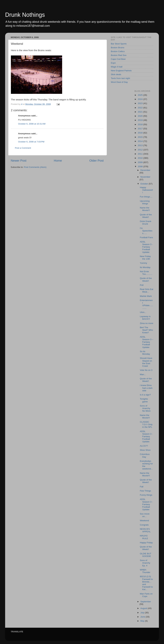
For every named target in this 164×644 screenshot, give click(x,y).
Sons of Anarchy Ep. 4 (145, 563)
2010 (140, 158)
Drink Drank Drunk (146, 223)
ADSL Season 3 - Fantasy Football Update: (146, 247)
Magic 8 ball (117, 67)
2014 (140, 141)
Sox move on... (145, 515)
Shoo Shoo (145, 450)
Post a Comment (23, 148)
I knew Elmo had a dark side (146, 388)
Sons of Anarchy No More (145, 408)
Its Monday (145, 267)
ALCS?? (144, 446)
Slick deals (116, 74)
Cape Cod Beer (118, 59)
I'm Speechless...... (146, 231)
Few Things (145, 491)
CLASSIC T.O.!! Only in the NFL (146, 424)
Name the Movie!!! (145, 209)
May (143, 621)
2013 (140, 145)
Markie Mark (146, 296)
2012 (140, 150)
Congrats (144, 525)
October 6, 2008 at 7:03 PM (31, 142)
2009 (140, 162)
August (144, 608)
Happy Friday (146, 543)
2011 (140, 154)
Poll (142, 285)
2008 (140, 166)
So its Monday (145, 353)
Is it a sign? (145, 395)
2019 (140, 120)
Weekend (144, 521)
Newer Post (19, 161)
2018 (140, 124)
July (143, 613)
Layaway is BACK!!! (145, 318)
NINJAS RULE (144, 537)
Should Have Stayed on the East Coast (146, 362)
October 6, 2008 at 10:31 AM (32, 124)
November (145, 177)
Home (58, 161)
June (143, 617)
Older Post (96, 161)
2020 (140, 116)
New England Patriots (121, 71)
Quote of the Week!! (146, 216)
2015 (140, 137)
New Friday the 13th (145, 258)
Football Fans (146, 237)
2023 (140, 103)
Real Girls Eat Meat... (146, 291)
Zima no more (146, 323)
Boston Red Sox (119, 55)
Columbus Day (145, 455)
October (145, 184)
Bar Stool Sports (119, 44)
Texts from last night (120, 78)
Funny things (146, 495)
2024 (140, 99)
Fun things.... (146, 197)
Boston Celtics (118, 51)
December (145, 170)
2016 (140, 133)
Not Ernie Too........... (146, 273)
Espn (113, 63)
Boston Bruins (118, 48)
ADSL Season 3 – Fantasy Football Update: (146, 342)
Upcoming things (145, 202)
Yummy (143, 263)
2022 (140, 108)
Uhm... (143, 312)
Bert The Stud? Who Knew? (146, 330)
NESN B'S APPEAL (145, 530)
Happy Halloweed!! (146, 190)
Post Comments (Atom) (35, 167)
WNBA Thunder (145, 571)
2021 (140, 112)
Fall (142, 487)
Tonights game (144, 400)
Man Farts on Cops (146, 595)
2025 (140, 95)
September (146, 602)
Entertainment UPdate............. (146, 304)
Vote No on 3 (146, 370)
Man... (143, 374)
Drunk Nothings (25, 15)
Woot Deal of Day (119, 82)
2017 (140, 129)
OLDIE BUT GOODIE (146, 555)
